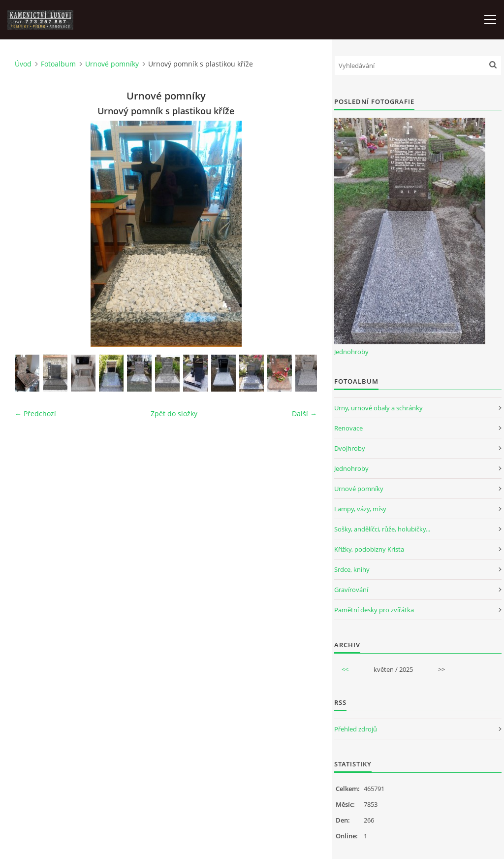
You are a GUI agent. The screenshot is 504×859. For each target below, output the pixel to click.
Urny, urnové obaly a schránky (378, 408)
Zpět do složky (174, 413)
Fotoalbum (58, 64)
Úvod (23, 64)
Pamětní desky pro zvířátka (374, 610)
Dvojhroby (350, 448)
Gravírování (351, 590)
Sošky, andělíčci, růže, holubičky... (382, 529)
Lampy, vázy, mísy (360, 509)
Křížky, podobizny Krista (369, 549)
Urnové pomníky (112, 64)
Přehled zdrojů (356, 729)
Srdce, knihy (352, 569)
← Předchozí (35, 413)
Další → (304, 413)
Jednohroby (351, 352)
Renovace (348, 428)
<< (345, 669)
